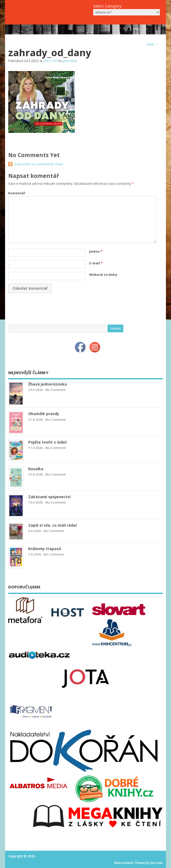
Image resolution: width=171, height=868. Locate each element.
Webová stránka (103, 275)
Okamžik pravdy (44, 414)
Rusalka (36, 469)
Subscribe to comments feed (38, 164)
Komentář (17, 193)
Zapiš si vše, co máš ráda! (52, 525)
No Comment (56, 390)
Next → (152, 44)
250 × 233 (50, 61)
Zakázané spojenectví (49, 497)
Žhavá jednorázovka (48, 384)
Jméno (96, 251)
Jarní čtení (69, 61)
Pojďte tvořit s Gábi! (47, 442)
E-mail (96, 263)
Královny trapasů (45, 549)
